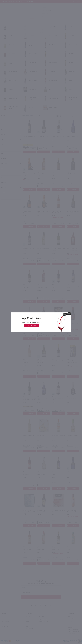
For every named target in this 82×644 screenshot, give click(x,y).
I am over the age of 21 (32, 326)
